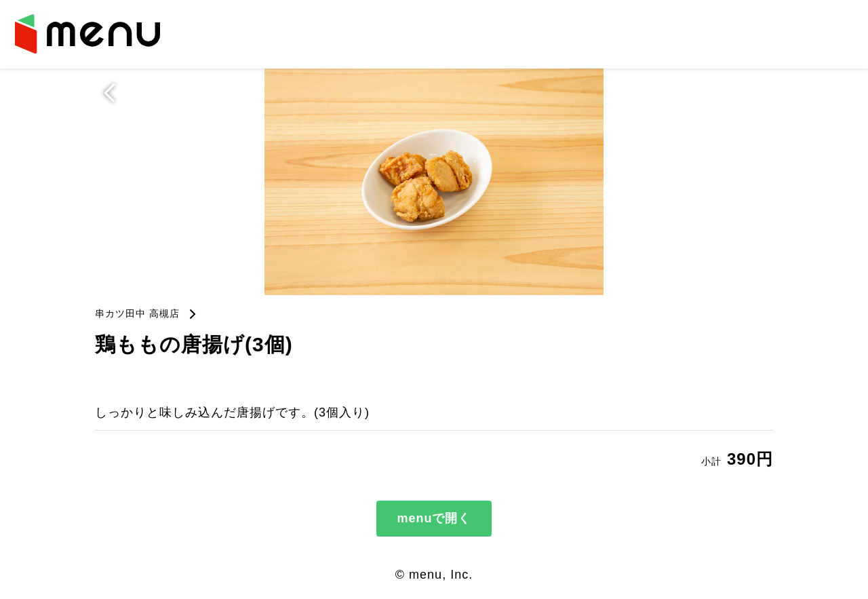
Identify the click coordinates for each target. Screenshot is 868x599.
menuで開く (434, 518)
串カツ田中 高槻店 (137, 313)
